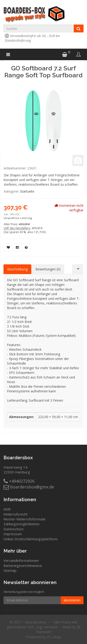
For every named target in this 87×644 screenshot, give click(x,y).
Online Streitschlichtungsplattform (31, 539)
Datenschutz (14, 529)
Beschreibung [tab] (17, 269)
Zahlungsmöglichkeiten (21, 524)
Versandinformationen (21, 560)
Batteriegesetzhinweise (23, 566)
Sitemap (10, 570)
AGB (7, 509)
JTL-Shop (54, 637)
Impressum (13, 534)
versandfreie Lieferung (18, 218)
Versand (51, 627)
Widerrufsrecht (16, 514)
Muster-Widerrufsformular (25, 519)
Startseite (27, 191)
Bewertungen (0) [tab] (48, 269)
